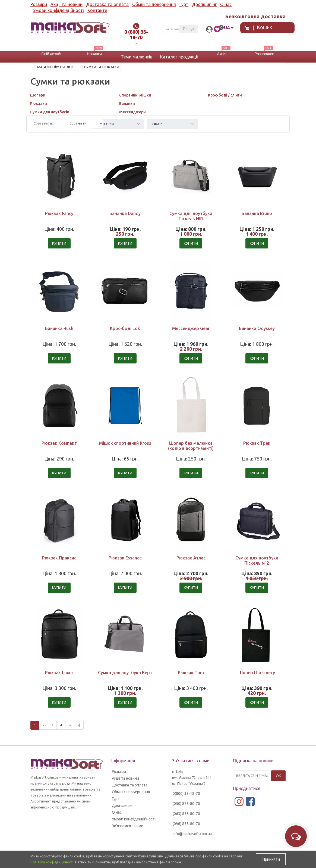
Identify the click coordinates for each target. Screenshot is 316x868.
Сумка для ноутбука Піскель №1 (191, 216)
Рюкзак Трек (257, 443)
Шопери (38, 95)
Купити (59, 243)
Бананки (127, 104)
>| (79, 725)
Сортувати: (43, 123)
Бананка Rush (59, 328)
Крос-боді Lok (125, 328)
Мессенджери (132, 112)
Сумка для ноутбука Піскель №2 (257, 560)
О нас (226, 4)
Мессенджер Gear (191, 328)
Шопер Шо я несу (257, 673)
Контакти (97, 10)
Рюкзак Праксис (59, 558)
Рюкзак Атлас (191, 558)
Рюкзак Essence (125, 558)
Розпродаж (264, 54)
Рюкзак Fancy (59, 213)
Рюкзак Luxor (59, 673)
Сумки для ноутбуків (50, 112)
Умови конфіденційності (59, 10)
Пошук (189, 29)
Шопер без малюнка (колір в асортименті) (191, 446)
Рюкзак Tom (191, 673)
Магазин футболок (56, 67)
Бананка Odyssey (257, 328)
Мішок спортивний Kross (125, 443)
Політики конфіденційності (52, 862)
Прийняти (271, 859)
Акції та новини (67, 4)
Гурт (184, 4)
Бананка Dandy (125, 213)
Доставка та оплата (107, 4)
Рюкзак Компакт (59, 443)
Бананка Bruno (257, 213)
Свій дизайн (52, 54)
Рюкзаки (39, 104)
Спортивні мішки (135, 95)
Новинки (94, 54)
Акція (222, 54)
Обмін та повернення (154, 4)
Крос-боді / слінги (225, 95)
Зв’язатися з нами (128, 826)
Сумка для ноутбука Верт (125, 673)
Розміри (39, 4)
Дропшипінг (204, 4)
